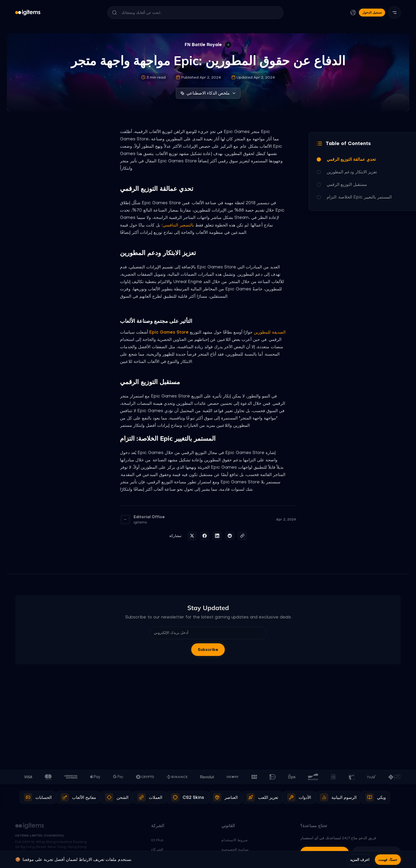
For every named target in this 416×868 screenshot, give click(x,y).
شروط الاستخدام (235, 840)
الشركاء (157, 849)
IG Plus (157, 840)
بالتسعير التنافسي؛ (178, 225)
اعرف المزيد (360, 860)
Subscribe (208, 650)
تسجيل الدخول (372, 12)
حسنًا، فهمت (388, 860)
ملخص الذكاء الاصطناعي (208, 93)
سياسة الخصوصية (235, 849)
